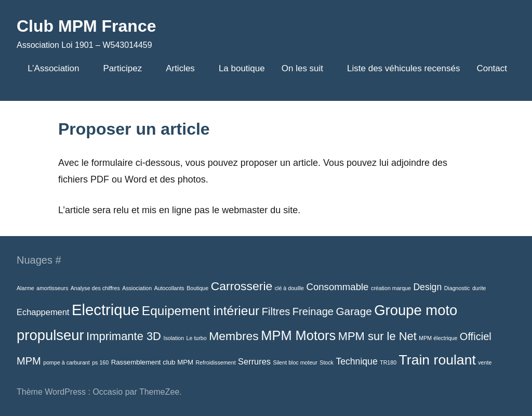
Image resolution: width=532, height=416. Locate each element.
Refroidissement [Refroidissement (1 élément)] (216, 362)
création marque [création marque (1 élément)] (391, 288)
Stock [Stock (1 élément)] (327, 362)
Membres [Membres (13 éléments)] (234, 336)
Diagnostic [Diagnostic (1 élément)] (457, 288)
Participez (127, 68)
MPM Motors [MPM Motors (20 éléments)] (298, 335)
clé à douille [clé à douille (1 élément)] (289, 288)
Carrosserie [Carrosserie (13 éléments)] (242, 286)
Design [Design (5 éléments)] (427, 287)
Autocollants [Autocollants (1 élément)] (169, 288)
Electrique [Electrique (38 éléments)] (105, 310)
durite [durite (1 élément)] (479, 288)
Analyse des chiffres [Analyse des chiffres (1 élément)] (95, 288)
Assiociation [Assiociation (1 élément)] (137, 288)
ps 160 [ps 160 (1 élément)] (100, 362)
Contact (492, 68)
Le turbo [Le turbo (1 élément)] (197, 338)
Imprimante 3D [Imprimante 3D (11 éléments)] (124, 336)
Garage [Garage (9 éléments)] (354, 311)
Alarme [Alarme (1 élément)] (25, 288)
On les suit (306, 68)
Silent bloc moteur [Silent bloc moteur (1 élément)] (295, 362)
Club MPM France (86, 26)
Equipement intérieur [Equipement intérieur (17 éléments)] (201, 311)
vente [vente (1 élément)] (485, 362)
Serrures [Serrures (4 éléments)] (254, 361)
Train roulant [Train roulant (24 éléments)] (437, 360)
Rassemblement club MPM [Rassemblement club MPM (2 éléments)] (152, 362)
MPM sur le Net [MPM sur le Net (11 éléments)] (377, 336)
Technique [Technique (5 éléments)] (356, 361)
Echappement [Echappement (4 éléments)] (43, 312)
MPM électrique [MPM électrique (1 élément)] (438, 338)
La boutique (242, 68)
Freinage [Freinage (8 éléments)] (313, 311)
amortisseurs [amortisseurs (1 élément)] (52, 288)
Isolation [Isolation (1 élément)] (174, 338)
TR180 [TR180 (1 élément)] (388, 362)
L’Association (57, 68)
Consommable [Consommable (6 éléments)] (337, 287)
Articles (184, 68)
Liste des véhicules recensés (403, 68)
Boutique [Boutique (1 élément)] (197, 288)
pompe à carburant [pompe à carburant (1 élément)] (66, 362)
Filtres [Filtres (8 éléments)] (276, 311)
